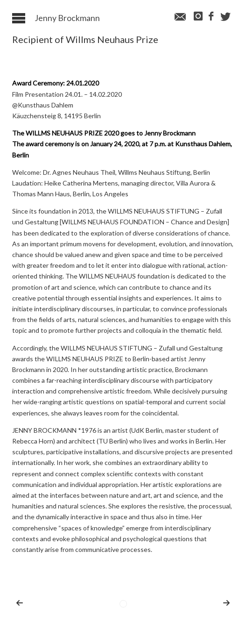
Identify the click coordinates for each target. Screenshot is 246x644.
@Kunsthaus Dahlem (43, 105)
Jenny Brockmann (67, 18)
